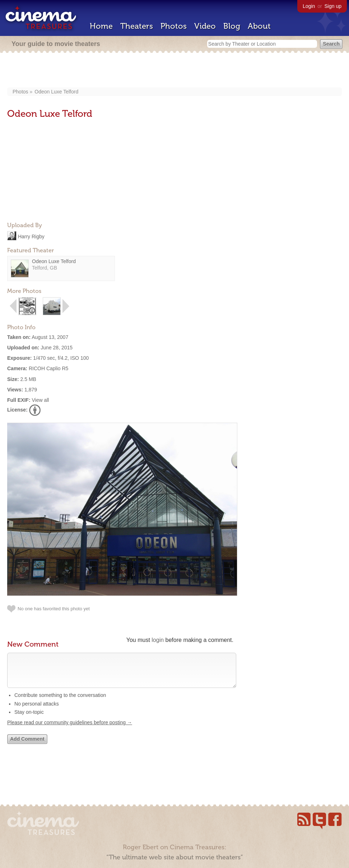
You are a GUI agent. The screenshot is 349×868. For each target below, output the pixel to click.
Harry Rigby (31, 236)
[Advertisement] (175, 71)
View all (40, 400)
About (259, 26)
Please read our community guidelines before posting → (70, 730)
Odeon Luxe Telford (56, 92)
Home (101, 26)
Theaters (137, 26)
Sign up (333, 6)
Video (205, 26)
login (158, 640)
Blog (232, 26)
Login (309, 6)
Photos (174, 26)
